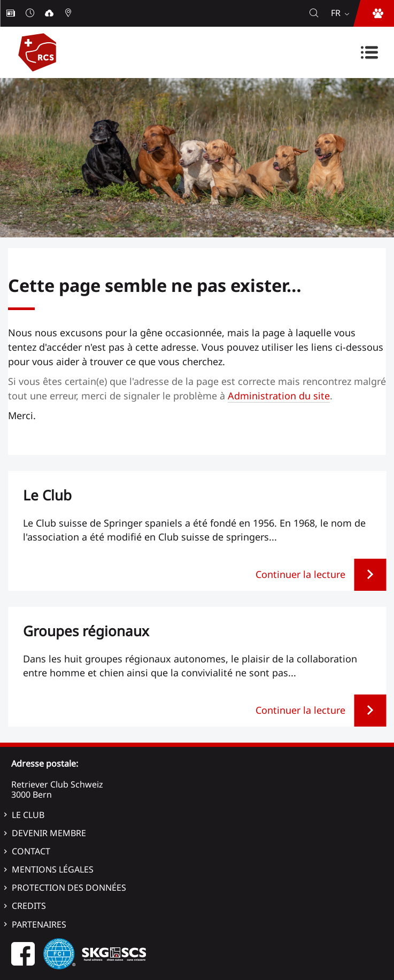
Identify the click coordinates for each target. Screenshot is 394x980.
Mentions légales (53, 869)
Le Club (28, 815)
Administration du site (279, 396)
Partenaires (39, 924)
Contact (31, 851)
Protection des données (69, 888)
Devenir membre (49, 833)
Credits (29, 906)
